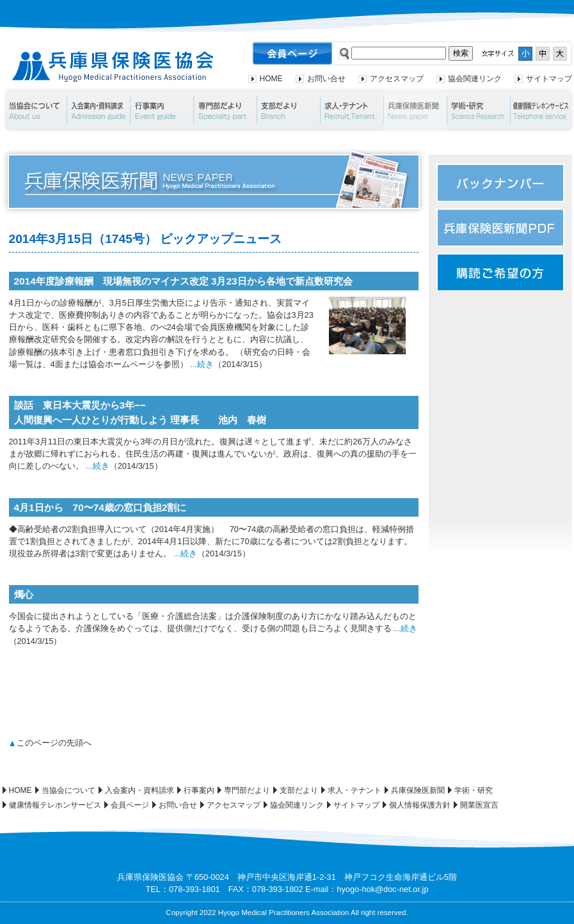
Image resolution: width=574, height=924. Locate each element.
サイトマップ (549, 79)
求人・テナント (352, 110)
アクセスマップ (397, 79)
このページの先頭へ (54, 743)
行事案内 (162, 110)
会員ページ (130, 805)
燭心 (24, 594)
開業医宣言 (479, 805)
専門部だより (225, 110)
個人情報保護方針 (420, 805)
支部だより (288, 110)
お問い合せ (326, 79)
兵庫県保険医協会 (113, 67)
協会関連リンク (475, 79)
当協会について (34, 110)
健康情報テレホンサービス (55, 805)
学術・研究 (478, 110)
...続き (202, 364)
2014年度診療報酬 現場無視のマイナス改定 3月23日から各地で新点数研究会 (183, 281)
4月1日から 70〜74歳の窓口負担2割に (100, 507)
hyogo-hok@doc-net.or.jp (382, 889)
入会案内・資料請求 (98, 110)
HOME (271, 79)
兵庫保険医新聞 (415, 110)
